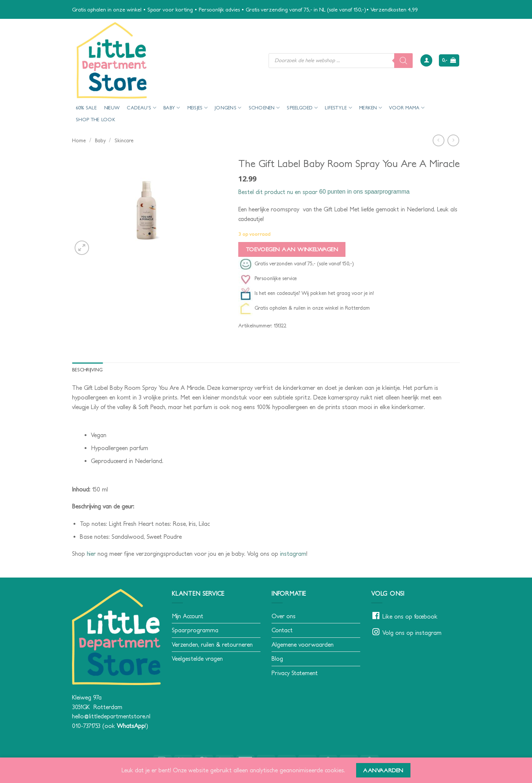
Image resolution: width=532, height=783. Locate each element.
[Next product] (438, 140)
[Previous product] (453, 140)
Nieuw (112, 108)
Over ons (284, 616)
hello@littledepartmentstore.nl (111, 716)
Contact (282, 630)
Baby (172, 108)
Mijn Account (187, 616)
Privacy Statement (295, 673)
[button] (426, 60)
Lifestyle (338, 108)
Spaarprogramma (195, 630)
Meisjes (197, 108)
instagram (293, 554)
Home (79, 140)
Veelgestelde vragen (197, 658)
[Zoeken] (403, 61)
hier (91, 554)
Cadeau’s (141, 108)
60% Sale (86, 108)
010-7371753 (86, 726)
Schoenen (264, 108)
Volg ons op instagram (412, 633)
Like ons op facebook (410, 616)
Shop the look (96, 120)
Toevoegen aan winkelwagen (292, 249)
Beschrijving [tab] (87, 370)
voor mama (407, 108)
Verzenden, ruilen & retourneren (212, 644)
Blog (277, 658)
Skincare (124, 140)
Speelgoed (302, 108)
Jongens (228, 108)
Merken (371, 108)
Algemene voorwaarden (303, 644)
